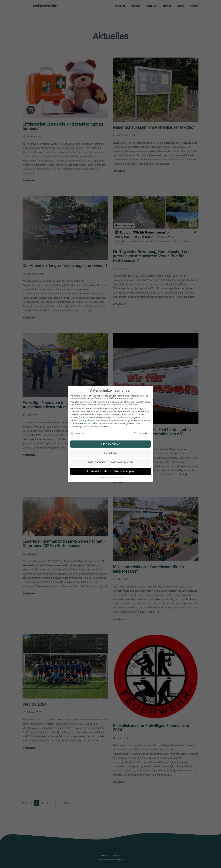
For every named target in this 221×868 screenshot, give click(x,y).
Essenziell (77, 433)
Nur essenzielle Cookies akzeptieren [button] (111, 462)
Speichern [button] (111, 453)
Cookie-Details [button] (101, 478)
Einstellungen (77, 426)
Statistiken (141, 433)
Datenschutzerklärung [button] (117, 478)
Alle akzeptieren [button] (111, 444)
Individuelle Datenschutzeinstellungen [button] (111, 471)
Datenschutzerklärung (91, 423)
